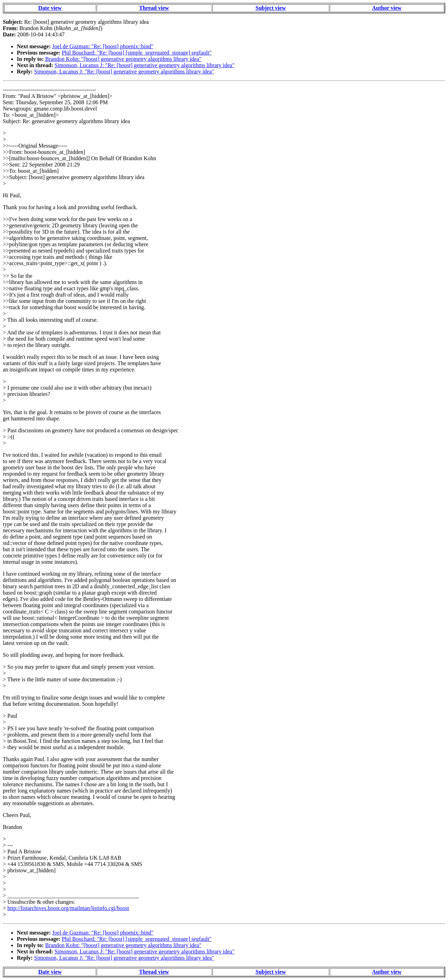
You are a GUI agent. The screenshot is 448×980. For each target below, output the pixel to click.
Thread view (154, 8)
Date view (50, 8)
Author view (387, 8)
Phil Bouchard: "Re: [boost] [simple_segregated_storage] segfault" (137, 53)
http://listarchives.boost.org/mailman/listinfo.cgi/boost (68, 908)
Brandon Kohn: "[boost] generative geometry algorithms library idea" (123, 59)
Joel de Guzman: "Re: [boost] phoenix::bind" (103, 46)
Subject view (271, 8)
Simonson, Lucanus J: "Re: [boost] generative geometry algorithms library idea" (145, 65)
